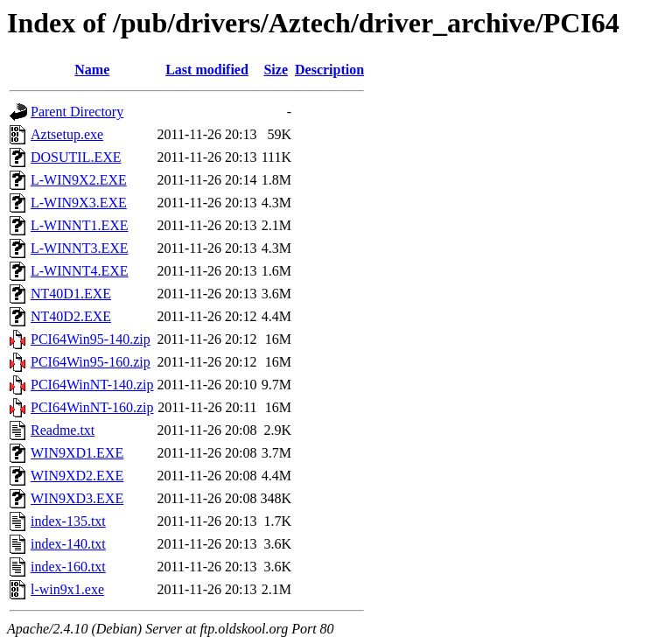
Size (276, 70)
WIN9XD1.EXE (77, 453)
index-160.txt (68, 567)
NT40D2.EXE (71, 316)
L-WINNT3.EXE (80, 248)
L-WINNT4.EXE (80, 271)
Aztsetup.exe (67, 134)
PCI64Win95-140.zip (91, 339)
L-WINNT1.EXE (80, 225)
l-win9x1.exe (67, 589)
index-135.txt (68, 521)
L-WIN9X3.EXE (79, 203)
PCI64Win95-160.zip (91, 362)
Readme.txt (63, 430)
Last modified (207, 70)
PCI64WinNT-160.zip (92, 407)
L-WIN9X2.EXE (79, 180)
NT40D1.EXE (71, 294)
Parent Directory (77, 112)
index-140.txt (68, 544)
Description (329, 70)
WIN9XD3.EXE (77, 498)
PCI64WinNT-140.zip (92, 385)
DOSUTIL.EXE (76, 157)
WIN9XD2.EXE (77, 476)
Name (92, 70)
